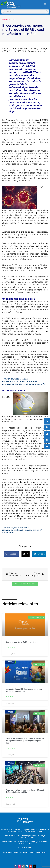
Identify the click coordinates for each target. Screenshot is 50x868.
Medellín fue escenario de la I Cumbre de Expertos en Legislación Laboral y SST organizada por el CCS (25, 743)
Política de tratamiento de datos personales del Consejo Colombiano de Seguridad (25, 839)
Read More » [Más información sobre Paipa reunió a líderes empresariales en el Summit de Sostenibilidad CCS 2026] (10, 800)
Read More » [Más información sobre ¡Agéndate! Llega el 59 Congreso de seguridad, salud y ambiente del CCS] (10, 699)
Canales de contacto (25, 850)
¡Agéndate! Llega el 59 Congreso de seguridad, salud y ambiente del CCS (24, 692)
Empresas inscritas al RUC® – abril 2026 (22, 644)
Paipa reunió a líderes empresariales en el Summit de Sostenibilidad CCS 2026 (25, 793)
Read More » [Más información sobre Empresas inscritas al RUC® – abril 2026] (10, 650)
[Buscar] (47, 12)
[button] (45, 4)
